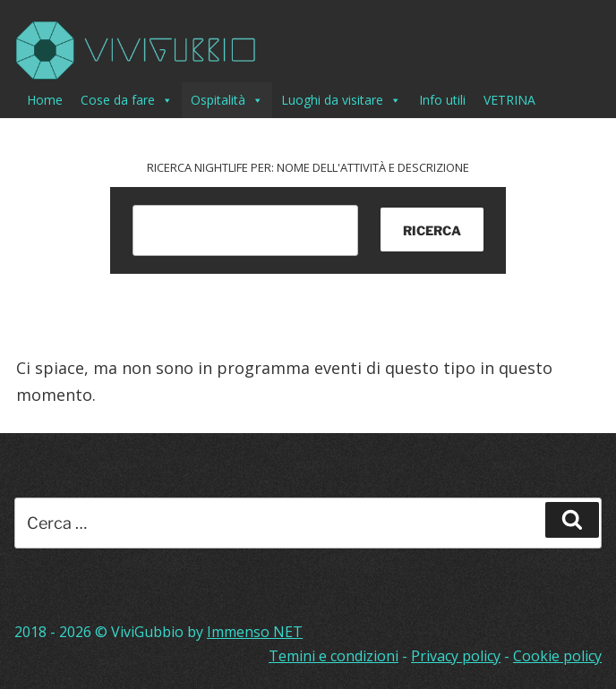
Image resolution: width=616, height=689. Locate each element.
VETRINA (509, 100)
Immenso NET (255, 632)
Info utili (442, 100)
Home (45, 100)
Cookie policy (557, 656)
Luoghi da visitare (341, 100)
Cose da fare (127, 100)
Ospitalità (227, 100)
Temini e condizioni (334, 656)
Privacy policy (456, 656)
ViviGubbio (147, 632)
